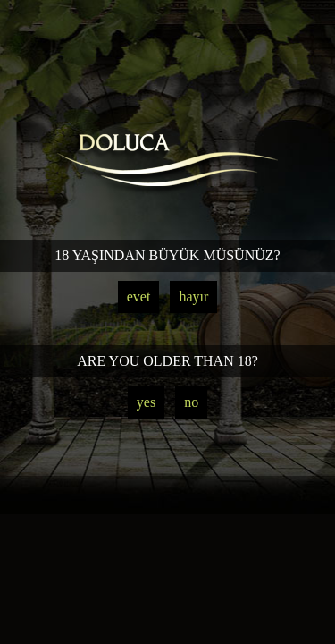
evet (139, 297)
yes (146, 402)
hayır (193, 297)
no (191, 402)
